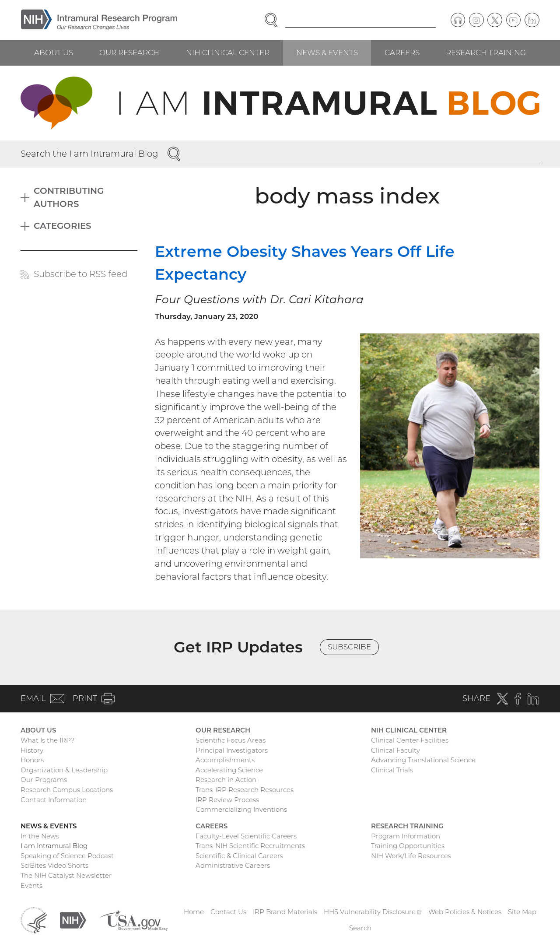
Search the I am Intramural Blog (89, 154)
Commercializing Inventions (241, 809)
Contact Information (54, 800)
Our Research (129, 53)
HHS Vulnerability (373, 912)
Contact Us (228, 912)
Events (31, 885)
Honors (32, 760)
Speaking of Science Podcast (67, 856)
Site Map (522, 912)
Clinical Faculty (395, 750)
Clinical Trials (392, 770)
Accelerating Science (229, 770)
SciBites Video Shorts (54, 865)
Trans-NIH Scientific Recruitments (250, 846)
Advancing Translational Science (423, 760)
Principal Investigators (232, 750)
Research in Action (226, 780)
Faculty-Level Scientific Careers (246, 836)
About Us (54, 53)
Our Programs (44, 780)
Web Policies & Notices (465, 912)
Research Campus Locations (67, 790)
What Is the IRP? (47, 740)
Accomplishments (225, 760)
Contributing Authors (69, 197)
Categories (63, 226)
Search (360, 928)
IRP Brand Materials (285, 912)
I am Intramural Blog (54, 846)
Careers (402, 53)
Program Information (406, 836)
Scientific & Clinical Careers (239, 856)
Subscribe (349, 647)
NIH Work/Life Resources (411, 856)
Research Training (486, 53)
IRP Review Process (227, 800)
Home (194, 912)
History (32, 750)
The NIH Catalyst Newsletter (66, 875)
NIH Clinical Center (228, 53)
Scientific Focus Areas (231, 740)
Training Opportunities (408, 846)
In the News (40, 836)
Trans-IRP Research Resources (245, 790)
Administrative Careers (233, 865)
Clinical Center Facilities (410, 740)
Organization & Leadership (64, 770)
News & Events (327, 53)
